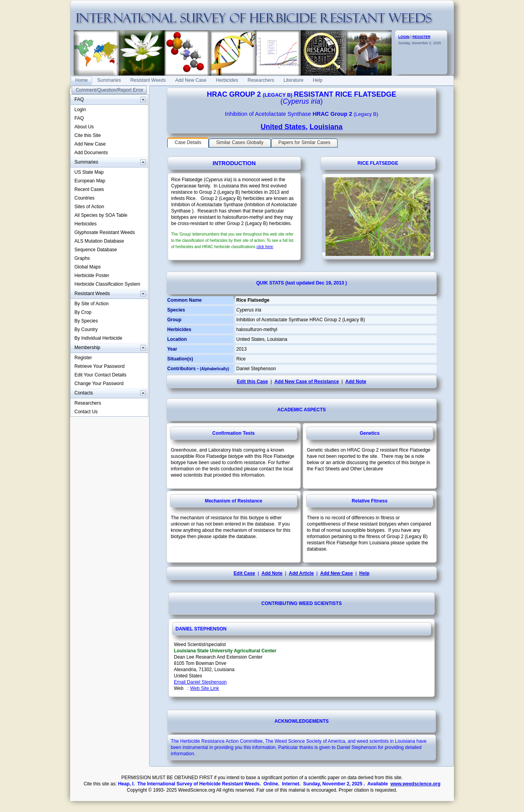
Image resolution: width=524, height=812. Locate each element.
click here (265, 247)
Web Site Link (204, 688)
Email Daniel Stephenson (200, 682)
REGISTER (421, 37)
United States (283, 127)
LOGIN (404, 37)
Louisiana (326, 127)
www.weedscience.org (416, 784)
